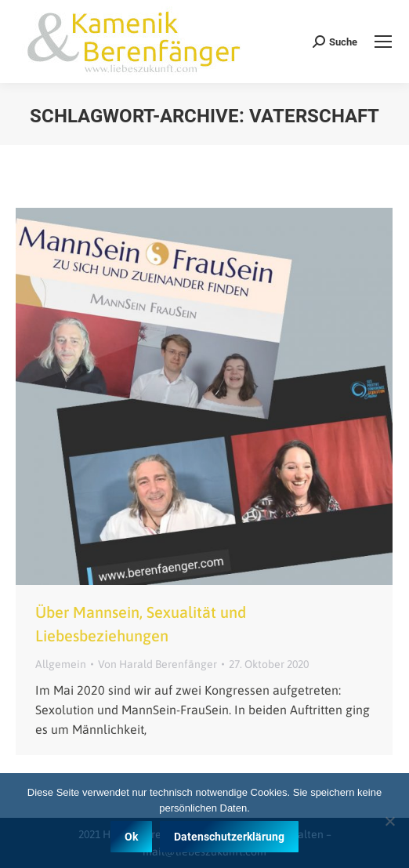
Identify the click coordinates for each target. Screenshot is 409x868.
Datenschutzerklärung (229, 837)
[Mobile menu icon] (383, 42)
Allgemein (61, 664)
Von (157, 664)
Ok (131, 837)
